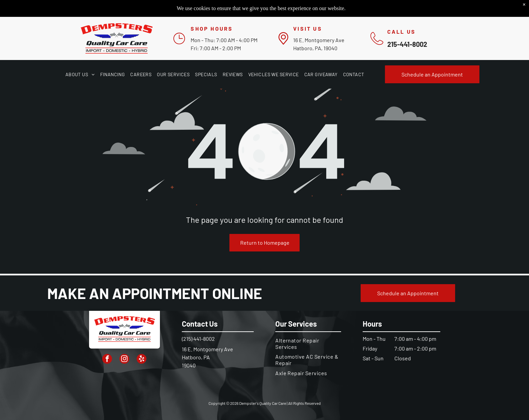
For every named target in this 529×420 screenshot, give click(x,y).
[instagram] (124, 360)
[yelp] (142, 360)
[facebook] (107, 360)
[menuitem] (80, 74)
